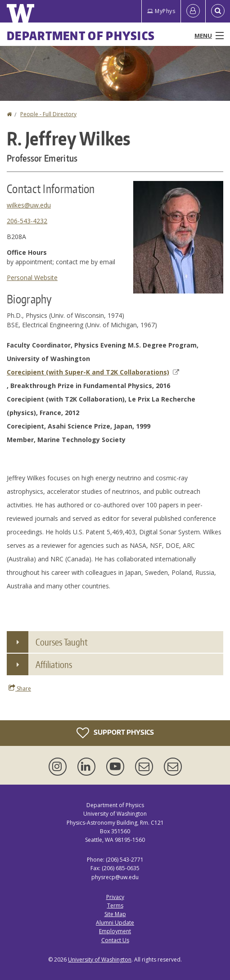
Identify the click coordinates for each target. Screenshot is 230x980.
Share (20, 688)
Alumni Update (115, 923)
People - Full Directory (48, 114)
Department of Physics (81, 36)
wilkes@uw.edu (29, 205)
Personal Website (32, 278)
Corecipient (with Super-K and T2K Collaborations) (93, 372)
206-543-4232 (27, 221)
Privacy (115, 897)
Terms (115, 905)
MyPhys (161, 11)
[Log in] (193, 11)
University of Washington (100, 960)
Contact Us (115, 940)
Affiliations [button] (54, 664)
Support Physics (115, 733)
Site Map (115, 914)
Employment (115, 931)
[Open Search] (218, 11)
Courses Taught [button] (62, 642)
